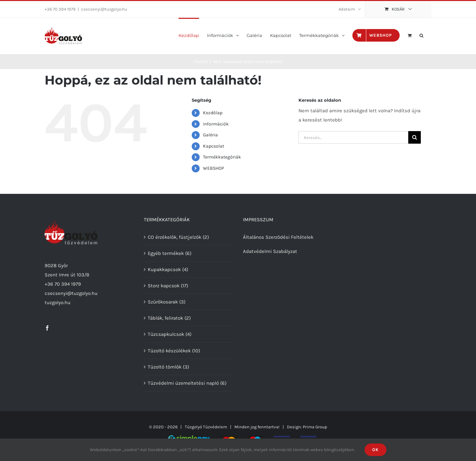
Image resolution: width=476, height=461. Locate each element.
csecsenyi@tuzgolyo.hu (104, 9)
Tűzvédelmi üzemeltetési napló (183, 383)
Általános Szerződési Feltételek (278, 237)
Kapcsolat (214, 146)
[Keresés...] (353, 137)
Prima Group (315, 427)
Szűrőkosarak (163, 302)
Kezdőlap (213, 113)
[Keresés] (415, 137)
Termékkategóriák (222, 157)
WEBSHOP (214, 168)
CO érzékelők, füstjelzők (175, 237)
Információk (216, 124)
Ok (376, 450)
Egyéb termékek (166, 253)
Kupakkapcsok (164, 269)
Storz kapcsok (164, 286)
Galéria (210, 135)
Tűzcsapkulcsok (166, 334)
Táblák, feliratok (165, 318)
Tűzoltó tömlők (165, 367)
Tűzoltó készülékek (169, 351)
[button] (421, 35)
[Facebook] (47, 328)
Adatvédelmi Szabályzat (270, 251)
